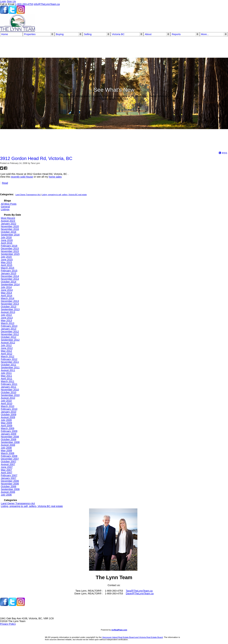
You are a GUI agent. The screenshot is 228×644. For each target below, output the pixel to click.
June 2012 (7, 348)
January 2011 (9, 387)
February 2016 (9, 246)
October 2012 (9, 337)
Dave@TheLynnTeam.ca (140, 594)
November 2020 (10, 226)
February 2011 (9, 384)
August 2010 (8, 398)
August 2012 (8, 343)
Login (3, 1)
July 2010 (6, 401)
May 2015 (6, 262)
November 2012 (10, 334)
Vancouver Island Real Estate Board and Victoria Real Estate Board (132, 637)
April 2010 (7, 403)
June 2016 (7, 240)
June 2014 (7, 290)
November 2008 (10, 437)
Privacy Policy (8, 624)
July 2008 (6, 448)
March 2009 (8, 428)
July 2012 (6, 345)
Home (5, 34)
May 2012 (6, 351)
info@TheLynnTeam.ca (47, 4)
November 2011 (10, 362)
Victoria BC (118, 34)
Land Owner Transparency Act (28, 195)
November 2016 (10, 229)
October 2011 (9, 365)
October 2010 (9, 392)
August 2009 (8, 417)
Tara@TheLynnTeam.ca (139, 591)
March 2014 (8, 298)
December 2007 (10, 459)
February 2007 (9, 475)
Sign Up (11, 1)
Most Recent (8, 218)
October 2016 (9, 232)
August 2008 (8, 445)
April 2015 (7, 265)
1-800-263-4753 (24, 4)
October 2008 (9, 439)
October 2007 (9, 462)
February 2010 (9, 409)
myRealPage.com (119, 630)
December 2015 (10, 249)
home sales (55, 177)
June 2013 (7, 318)
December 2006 (10, 481)
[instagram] (21, 13)
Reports (176, 34)
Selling (88, 34)
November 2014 (10, 279)
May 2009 (6, 423)
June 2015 (7, 260)
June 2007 (7, 467)
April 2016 (7, 243)
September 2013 (10, 309)
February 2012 (9, 359)
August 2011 (8, 370)
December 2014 (10, 276)
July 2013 (6, 315)
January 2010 (9, 412)
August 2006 (8, 492)
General (5, 207)
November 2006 (10, 484)
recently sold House (22, 177)
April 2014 (7, 296)
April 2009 (7, 426)
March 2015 (8, 268)
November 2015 (10, 251)
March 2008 (8, 453)
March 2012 (8, 356)
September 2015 (10, 254)
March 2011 (8, 381)
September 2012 (10, 340)
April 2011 (7, 379)
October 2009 (9, 415)
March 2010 (8, 406)
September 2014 (10, 284)
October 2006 (9, 486)
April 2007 (7, 473)
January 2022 (9, 224)
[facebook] (4, 13)
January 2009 (9, 434)
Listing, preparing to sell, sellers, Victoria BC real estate (64, 195)
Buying (60, 34)
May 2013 (6, 320)
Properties (30, 34)
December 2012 (10, 332)
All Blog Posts (9, 204)
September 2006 (10, 489)
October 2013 (9, 307)
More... (205, 34)
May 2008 (6, 450)
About (148, 34)
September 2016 (10, 235)
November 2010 (10, 390)
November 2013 (10, 304)
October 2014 (9, 282)
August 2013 (8, 312)
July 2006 (6, 495)
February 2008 (9, 456)
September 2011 (10, 367)
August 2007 (8, 464)
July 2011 (6, 373)
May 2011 (6, 376)
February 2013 (9, 326)
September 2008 (10, 442)
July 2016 (6, 237)
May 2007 (6, 470)
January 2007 (9, 478)
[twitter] (12, 13)
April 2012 (7, 354)
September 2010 (10, 395)
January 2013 (9, 329)
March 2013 (8, 323)
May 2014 (6, 293)
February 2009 (9, 431)
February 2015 (9, 271)
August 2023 (8, 221)
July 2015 (6, 257)
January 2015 (9, 273)
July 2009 (6, 420)
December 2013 (10, 301)
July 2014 (6, 287)
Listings (5, 209)
